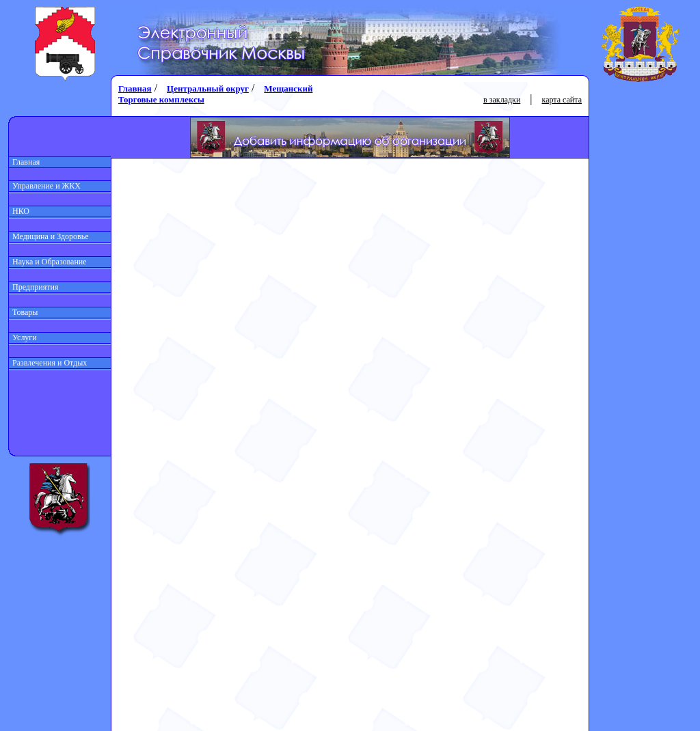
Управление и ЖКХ (45, 186)
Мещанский (288, 88)
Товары (23, 312)
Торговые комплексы (161, 99)
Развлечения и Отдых (48, 363)
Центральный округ (208, 88)
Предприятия (34, 287)
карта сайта (562, 100)
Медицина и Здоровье (49, 236)
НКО (19, 211)
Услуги (23, 337)
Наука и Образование (48, 262)
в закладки (502, 100)
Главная (24, 162)
